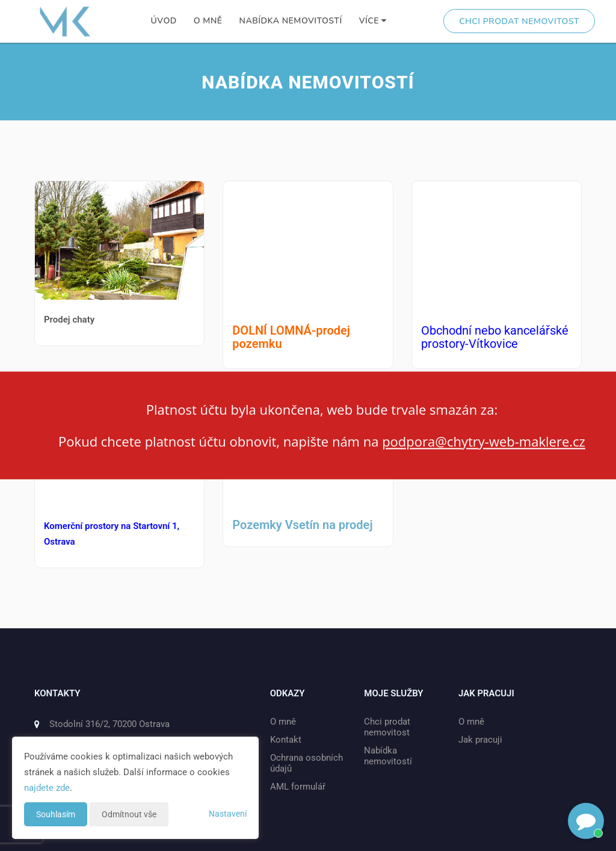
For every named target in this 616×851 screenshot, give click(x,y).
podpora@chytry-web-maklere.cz (484, 441)
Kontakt (286, 740)
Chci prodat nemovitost (519, 21)
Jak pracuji (480, 740)
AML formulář (298, 787)
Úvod (164, 21)
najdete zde (47, 788)
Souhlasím (56, 814)
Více (373, 21)
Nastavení (228, 814)
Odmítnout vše (129, 814)
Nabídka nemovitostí (291, 21)
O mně (208, 21)
